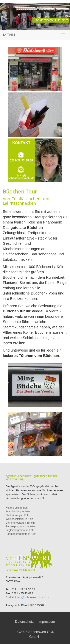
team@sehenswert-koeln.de (33, 597)
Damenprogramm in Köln (20, 523)
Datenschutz (24, 622)
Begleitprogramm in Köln (20, 530)
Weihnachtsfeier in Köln (19, 519)
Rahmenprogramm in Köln (21, 534)
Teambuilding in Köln (18, 511)
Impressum (47, 622)
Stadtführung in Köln (17, 515)
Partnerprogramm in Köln (20, 526)
